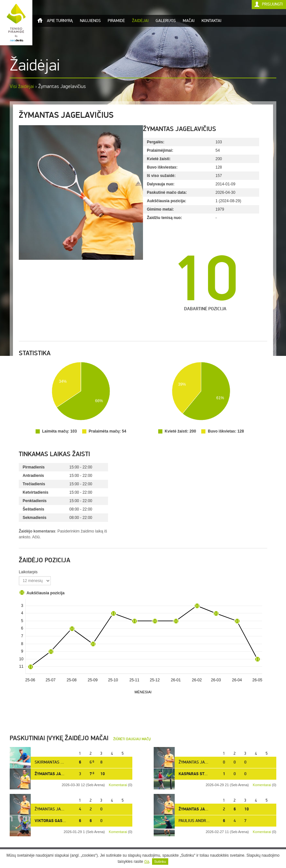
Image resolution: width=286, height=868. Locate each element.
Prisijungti (272, 4)
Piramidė (116, 21)
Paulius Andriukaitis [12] (205, 821)
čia (147, 862)
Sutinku (160, 862)
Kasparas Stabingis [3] (202, 774)
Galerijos (166, 21)
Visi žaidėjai (22, 86)
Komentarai (262, 785)
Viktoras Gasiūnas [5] (57, 821)
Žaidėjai (140, 21)
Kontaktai (211, 21)
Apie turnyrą (60, 21)
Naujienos (90, 21)
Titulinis (40, 20)
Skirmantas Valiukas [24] (61, 762)
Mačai (189, 21)
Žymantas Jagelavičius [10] (207, 762)
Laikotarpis (28, 572)
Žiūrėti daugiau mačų (132, 739)
